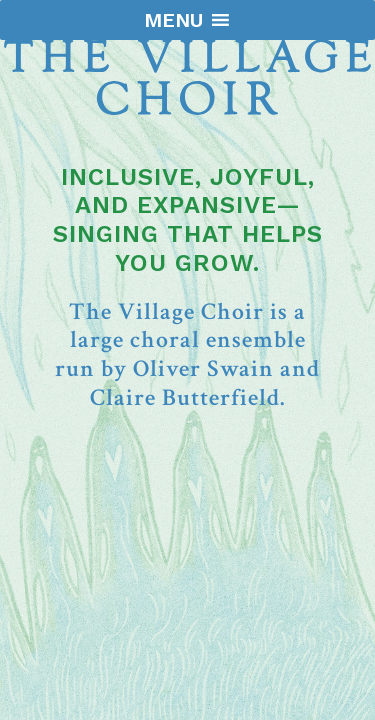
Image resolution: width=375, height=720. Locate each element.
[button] (173, 20)
